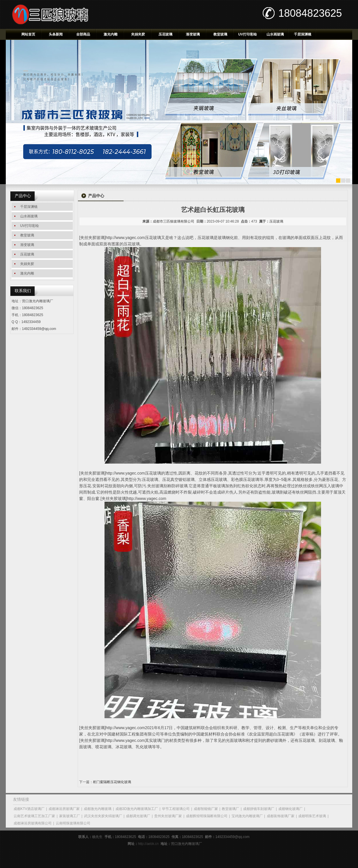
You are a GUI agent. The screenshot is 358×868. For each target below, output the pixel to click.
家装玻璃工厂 (70, 816)
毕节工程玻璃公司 (176, 809)
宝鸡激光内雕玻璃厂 (247, 816)
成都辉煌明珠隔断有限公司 (207, 816)
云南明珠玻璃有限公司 (73, 823)
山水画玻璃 (275, 34)
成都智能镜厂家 (206, 809)
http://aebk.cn (148, 844)
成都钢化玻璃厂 (290, 809)
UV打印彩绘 (248, 34)
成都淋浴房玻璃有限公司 (33, 823)
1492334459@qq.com (39, 329)
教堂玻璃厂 (230, 809)
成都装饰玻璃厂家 (281, 816)
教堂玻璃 (220, 34)
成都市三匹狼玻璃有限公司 (174, 221)
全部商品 (83, 34)
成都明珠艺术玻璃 (312, 816)
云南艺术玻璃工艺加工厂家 (34, 816)
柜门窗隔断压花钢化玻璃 (112, 782)
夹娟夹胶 (138, 34)
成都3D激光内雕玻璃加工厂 (137, 809)
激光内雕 (111, 34)
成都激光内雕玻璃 (98, 809)
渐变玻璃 (193, 34)
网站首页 (28, 34)
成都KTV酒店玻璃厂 (29, 809)
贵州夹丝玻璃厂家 (168, 816)
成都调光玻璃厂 (138, 816)
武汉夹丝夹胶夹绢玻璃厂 (103, 816)
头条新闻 (56, 34)
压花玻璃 (165, 34)
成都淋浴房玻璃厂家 (64, 809)
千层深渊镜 (303, 34)
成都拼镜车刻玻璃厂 (259, 809)
